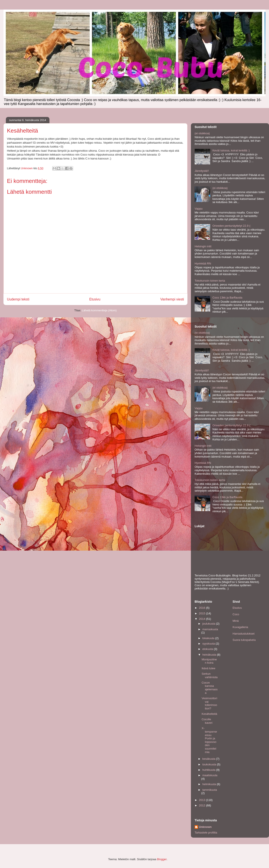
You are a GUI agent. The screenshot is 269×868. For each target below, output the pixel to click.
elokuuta (208, 649)
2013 (203, 800)
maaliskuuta (210, 775)
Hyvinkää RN (203, 263)
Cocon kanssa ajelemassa (210, 688)
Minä (236, 621)
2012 (203, 805)
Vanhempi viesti (172, 299)
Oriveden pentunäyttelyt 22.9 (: (232, 226)
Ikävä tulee (208, 668)
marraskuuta (210, 629)
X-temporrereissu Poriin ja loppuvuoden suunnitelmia (209, 740)
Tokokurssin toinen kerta (210, 281)
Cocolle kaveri (207, 721)
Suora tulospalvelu (244, 640)
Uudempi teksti (18, 299)
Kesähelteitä (209, 714)
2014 (203, 619)
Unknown (205, 827)
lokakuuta (209, 638)
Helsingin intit (203, 246)
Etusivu (95, 299)
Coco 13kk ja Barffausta (227, 298)
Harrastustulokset (244, 634)
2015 (203, 613)
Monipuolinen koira (209, 661)
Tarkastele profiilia (206, 833)
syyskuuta (209, 644)
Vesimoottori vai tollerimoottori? (209, 703)
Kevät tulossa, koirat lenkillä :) (231, 150)
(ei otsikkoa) (202, 133)
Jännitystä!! (202, 171)
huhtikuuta (209, 770)
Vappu (199, 209)
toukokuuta (210, 764)
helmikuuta (210, 784)
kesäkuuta (209, 759)
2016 (203, 608)
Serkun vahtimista (210, 675)
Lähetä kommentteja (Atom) (99, 310)
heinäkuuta (210, 655)
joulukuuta (209, 624)
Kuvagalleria (240, 627)
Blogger (162, 859)
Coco (236, 614)
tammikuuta (210, 790)
